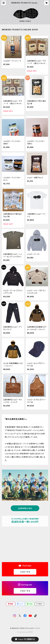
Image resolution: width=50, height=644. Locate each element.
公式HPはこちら (25, 508)
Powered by (25, 632)
